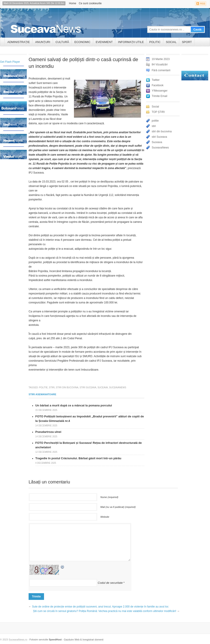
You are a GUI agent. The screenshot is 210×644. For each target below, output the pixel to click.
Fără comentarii (161, 70)
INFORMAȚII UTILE (131, 42)
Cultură (62, 42)
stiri (52, 387)
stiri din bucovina (67, 387)
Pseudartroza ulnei (48, 432)
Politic (155, 42)
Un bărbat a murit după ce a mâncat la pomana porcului (74, 405)
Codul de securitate (110, 583)
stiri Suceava (88, 387)
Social (171, 42)
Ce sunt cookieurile (90, 3)
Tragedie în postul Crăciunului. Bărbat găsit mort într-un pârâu (78, 458)
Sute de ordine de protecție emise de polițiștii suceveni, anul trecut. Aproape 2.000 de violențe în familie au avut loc (100, 607)
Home (73, 3)
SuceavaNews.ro (18, 640)
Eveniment (104, 42)
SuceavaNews (118, 387)
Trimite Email (160, 96)
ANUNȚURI (43, 42)
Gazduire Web (72, 640)
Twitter (156, 80)
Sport (187, 42)
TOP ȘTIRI (158, 112)
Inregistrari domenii (93, 640)
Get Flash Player (10, 62)
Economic (82, 42)
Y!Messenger (160, 91)
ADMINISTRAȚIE (19, 42)
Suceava (103, 387)
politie (43, 387)
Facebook (158, 85)
